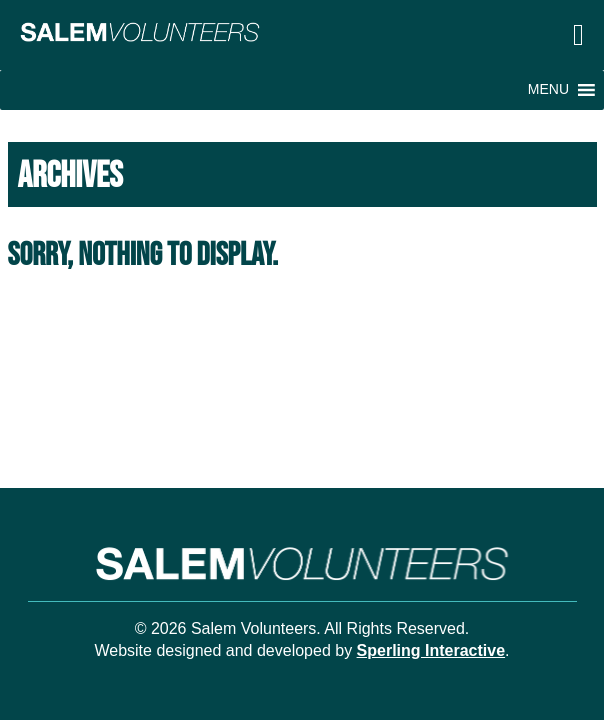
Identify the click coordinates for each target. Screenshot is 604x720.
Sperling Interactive (431, 650)
